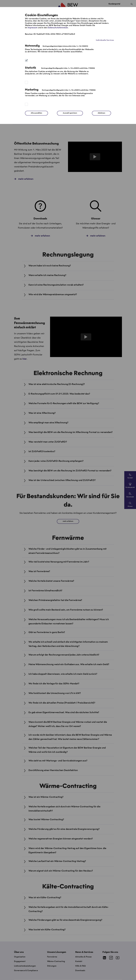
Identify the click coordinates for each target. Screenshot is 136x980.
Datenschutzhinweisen (58, 28)
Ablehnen (101, 113)
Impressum (33, 28)
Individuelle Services (105, 40)
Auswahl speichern (70, 113)
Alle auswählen (36, 113)
